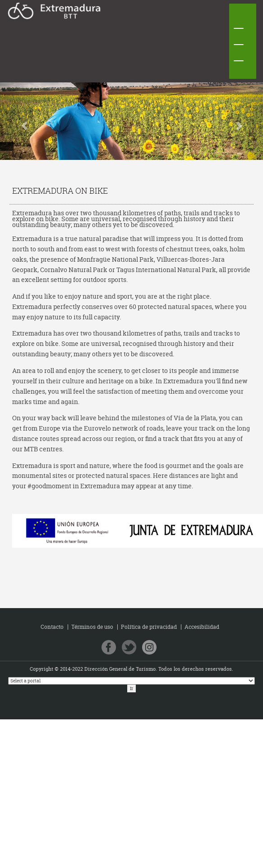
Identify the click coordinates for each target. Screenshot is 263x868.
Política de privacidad (149, 627)
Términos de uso (92, 627)
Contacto (52, 627)
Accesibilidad (202, 627)
